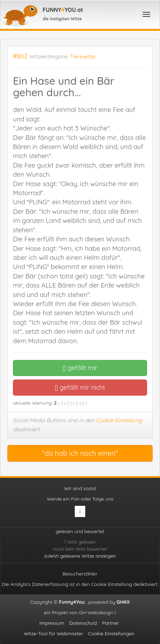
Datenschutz (83, 623)
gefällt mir (80, 368)
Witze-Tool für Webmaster (53, 634)
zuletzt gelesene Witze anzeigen (80, 556)
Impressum (52, 623)
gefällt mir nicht (80, 387)
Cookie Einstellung (119, 420)
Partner (110, 623)
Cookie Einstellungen (111, 634)
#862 (20, 56)
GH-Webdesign (98, 613)
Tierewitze (83, 56)
